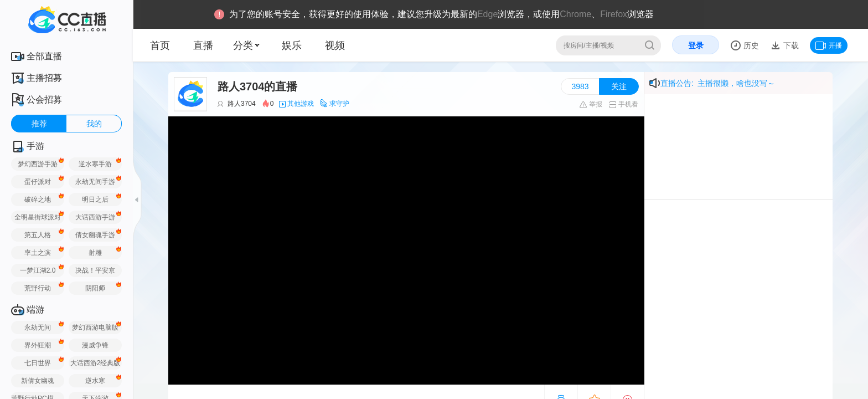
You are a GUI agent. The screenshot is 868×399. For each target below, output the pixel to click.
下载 (790, 45)
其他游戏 (301, 104)
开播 (829, 45)
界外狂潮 (38, 345)
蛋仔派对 (38, 182)
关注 (619, 86)
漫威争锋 (95, 345)
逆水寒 (95, 381)
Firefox (614, 14)
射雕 (95, 253)
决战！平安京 (95, 270)
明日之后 (95, 199)
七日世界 (38, 363)
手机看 (624, 104)
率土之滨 (38, 253)
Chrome (575, 14)
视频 (335, 45)
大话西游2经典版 (95, 363)
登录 (696, 45)
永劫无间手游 (95, 182)
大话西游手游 (95, 217)
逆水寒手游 (95, 164)
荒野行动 (38, 288)
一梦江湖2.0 (38, 270)
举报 (590, 104)
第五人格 (38, 235)
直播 (203, 45)
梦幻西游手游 (38, 164)
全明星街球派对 (38, 217)
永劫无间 (38, 328)
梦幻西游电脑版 (95, 328)
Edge (487, 14)
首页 (160, 45)
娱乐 (292, 45)
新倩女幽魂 (38, 381)
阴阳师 (95, 288)
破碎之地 (38, 199)
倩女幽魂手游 (95, 235)
